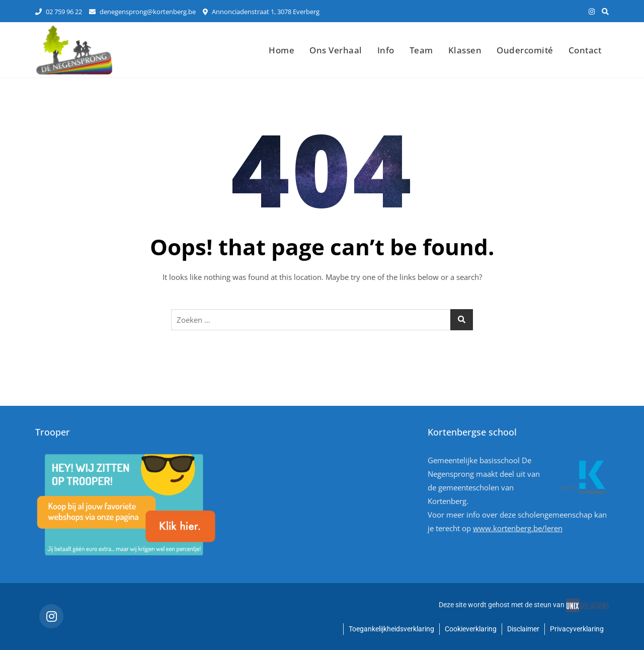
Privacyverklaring (577, 629)
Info (386, 50)
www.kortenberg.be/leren (518, 528)
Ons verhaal (336, 50)
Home (281, 50)
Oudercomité (525, 50)
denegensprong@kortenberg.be (142, 12)
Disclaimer (523, 629)
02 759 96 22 (59, 12)
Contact (585, 50)
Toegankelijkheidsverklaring (391, 629)
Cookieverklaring (471, 629)
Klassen (465, 50)
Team (421, 50)
